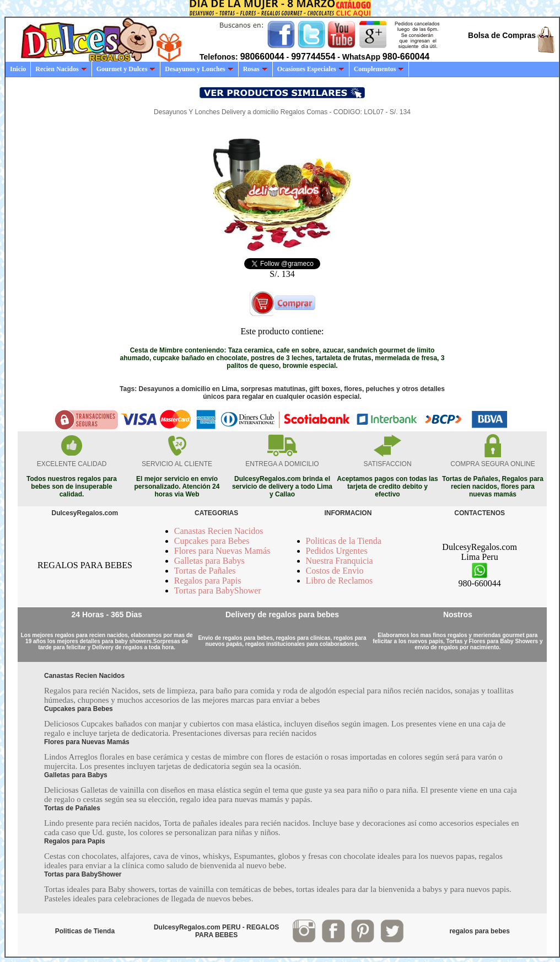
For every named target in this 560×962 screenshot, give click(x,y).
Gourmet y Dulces (126, 69)
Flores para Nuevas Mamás (222, 551)
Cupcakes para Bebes (212, 541)
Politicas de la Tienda (344, 541)
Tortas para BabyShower (218, 590)
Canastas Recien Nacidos (219, 531)
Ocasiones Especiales (311, 69)
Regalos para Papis (208, 581)
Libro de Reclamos (340, 581)
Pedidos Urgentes (337, 551)
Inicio (18, 69)
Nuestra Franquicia (340, 561)
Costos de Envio (335, 571)
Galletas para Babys (209, 561)
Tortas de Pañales (205, 571)
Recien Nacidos (61, 69)
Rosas (255, 69)
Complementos (379, 69)
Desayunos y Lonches (199, 69)
